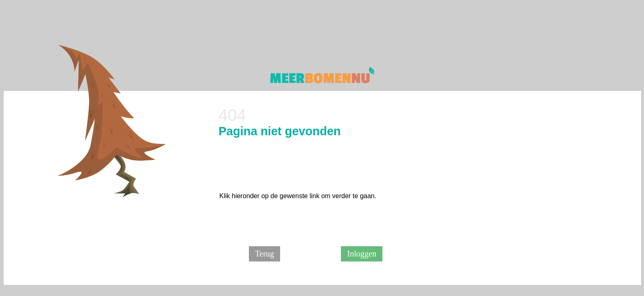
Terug (264, 254)
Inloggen (362, 254)
